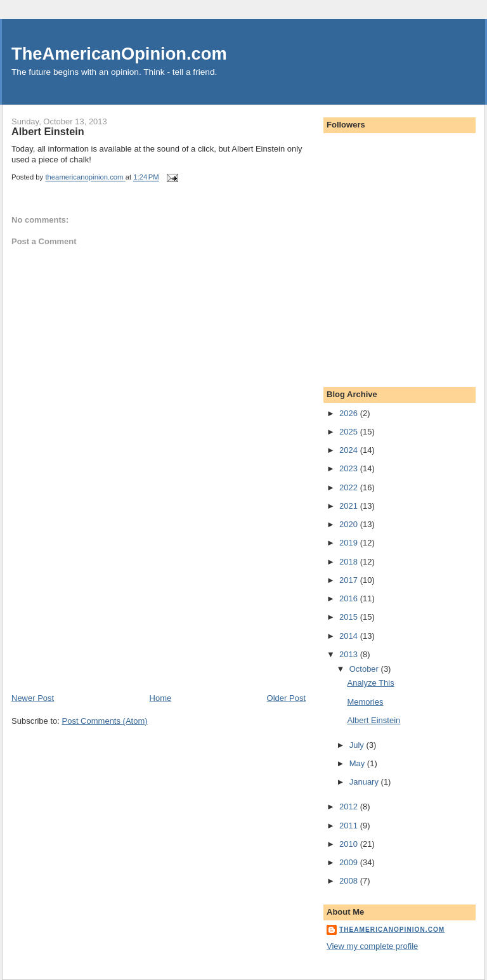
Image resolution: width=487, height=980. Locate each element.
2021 (350, 506)
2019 (350, 543)
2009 (350, 862)
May (358, 763)
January (365, 782)
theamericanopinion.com (392, 930)
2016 (350, 598)
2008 (350, 881)
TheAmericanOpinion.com (119, 54)
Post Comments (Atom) (105, 721)
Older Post (286, 698)
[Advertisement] (107, 604)
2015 (350, 617)
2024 (350, 450)
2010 (350, 844)
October (365, 669)
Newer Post (33, 698)
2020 (350, 524)
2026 (350, 413)
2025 (350, 432)
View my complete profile (372, 946)
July (358, 745)
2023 (350, 468)
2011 (350, 826)
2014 (350, 636)
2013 (350, 654)
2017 (350, 580)
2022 (350, 487)
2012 (350, 807)
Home (161, 698)
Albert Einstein (373, 720)
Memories (365, 702)
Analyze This (370, 683)
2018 (350, 562)
